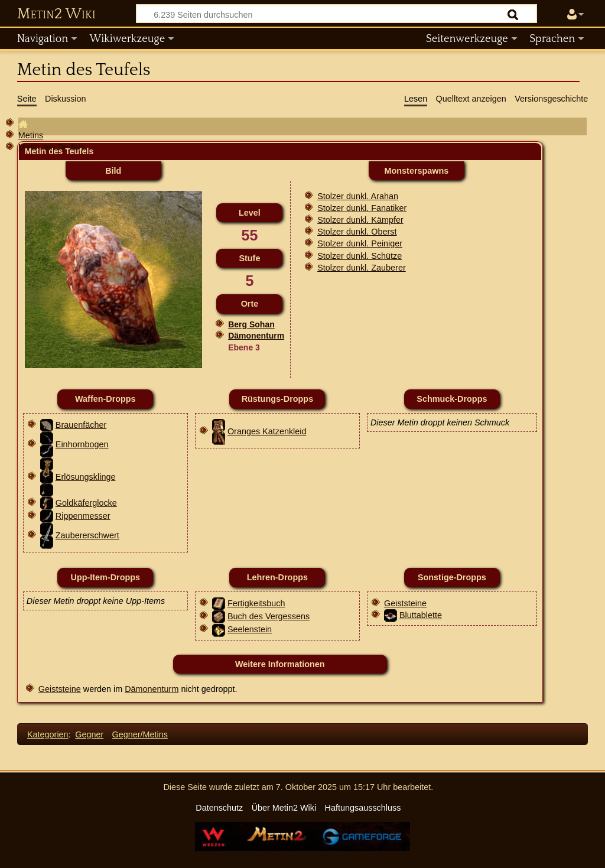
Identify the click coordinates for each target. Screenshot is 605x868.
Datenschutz (219, 808)
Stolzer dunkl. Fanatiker (362, 208)
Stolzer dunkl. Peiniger (360, 243)
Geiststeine (405, 603)
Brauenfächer (81, 425)
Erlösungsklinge (86, 477)
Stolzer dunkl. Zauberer (362, 268)
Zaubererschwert (87, 535)
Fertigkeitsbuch (256, 603)
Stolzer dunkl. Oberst (357, 232)
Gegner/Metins (140, 734)
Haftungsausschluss (363, 808)
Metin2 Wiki (56, 14)
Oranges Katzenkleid (267, 431)
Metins (31, 135)
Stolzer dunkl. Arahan (358, 196)
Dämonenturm (256, 336)
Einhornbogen (82, 444)
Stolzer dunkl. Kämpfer (360, 220)
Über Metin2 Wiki (284, 808)
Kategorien (48, 734)
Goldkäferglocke (86, 503)
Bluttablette (421, 615)
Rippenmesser (83, 516)
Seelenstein (250, 629)
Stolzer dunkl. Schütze (360, 256)
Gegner (89, 734)
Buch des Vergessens (269, 616)
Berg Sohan (251, 324)
